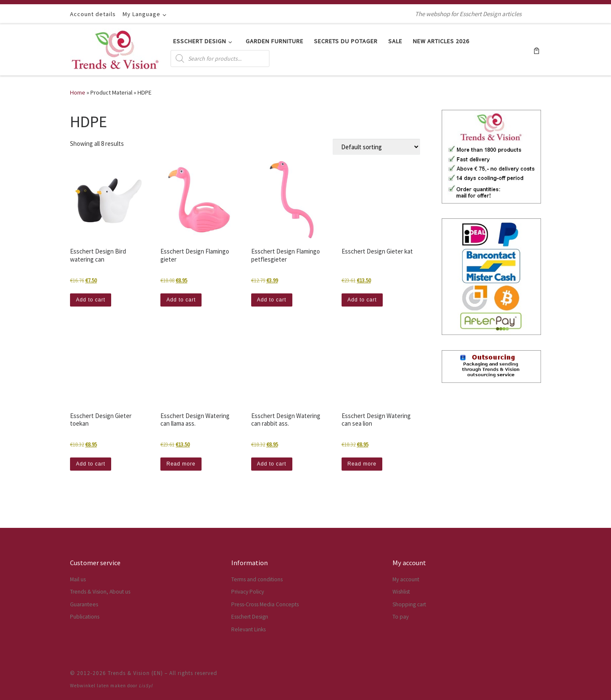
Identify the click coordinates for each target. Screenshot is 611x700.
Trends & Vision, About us (100, 592)
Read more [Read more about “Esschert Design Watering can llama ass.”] (181, 464)
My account (406, 579)
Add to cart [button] (91, 300)
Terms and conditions (257, 579)
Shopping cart (409, 604)
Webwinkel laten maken (98, 686)
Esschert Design (250, 617)
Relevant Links (248, 629)
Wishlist (401, 592)
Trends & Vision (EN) (135, 673)
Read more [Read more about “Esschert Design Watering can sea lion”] (362, 464)
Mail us (78, 579)
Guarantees (84, 604)
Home (78, 92)
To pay (401, 617)
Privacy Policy (248, 592)
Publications (85, 617)
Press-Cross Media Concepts (265, 604)
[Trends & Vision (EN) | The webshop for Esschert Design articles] (115, 48)
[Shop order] (376, 147)
